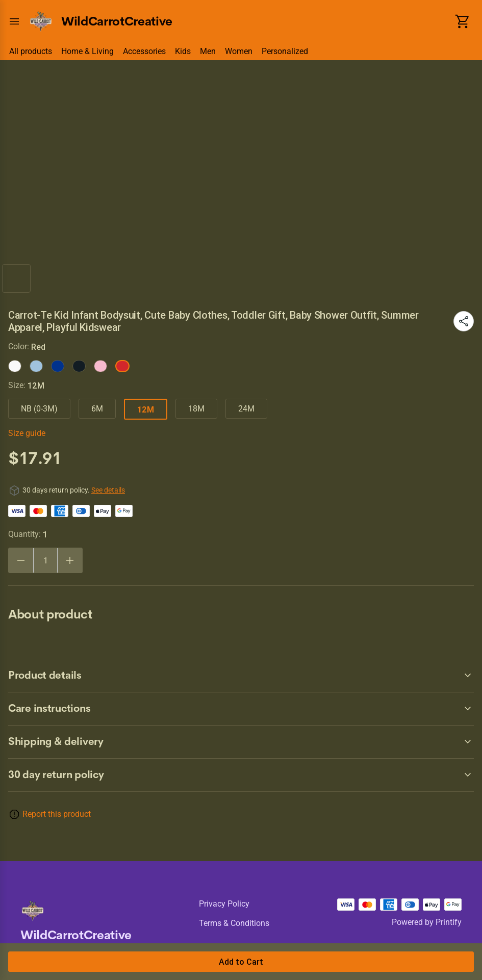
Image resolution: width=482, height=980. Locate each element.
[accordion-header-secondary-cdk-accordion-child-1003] (241, 742)
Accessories (144, 51)
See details (108, 490)
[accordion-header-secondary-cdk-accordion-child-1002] (241, 709)
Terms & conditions (234, 923)
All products (31, 51)
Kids (183, 51)
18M (196, 409)
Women (239, 51)
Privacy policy (224, 904)
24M (246, 409)
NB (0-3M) (39, 409)
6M (97, 409)
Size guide (27, 433)
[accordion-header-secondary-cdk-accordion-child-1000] (241, 775)
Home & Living (87, 51)
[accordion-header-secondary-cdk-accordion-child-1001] (241, 676)
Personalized (285, 51)
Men (208, 51)
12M (146, 409)
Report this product (57, 814)
